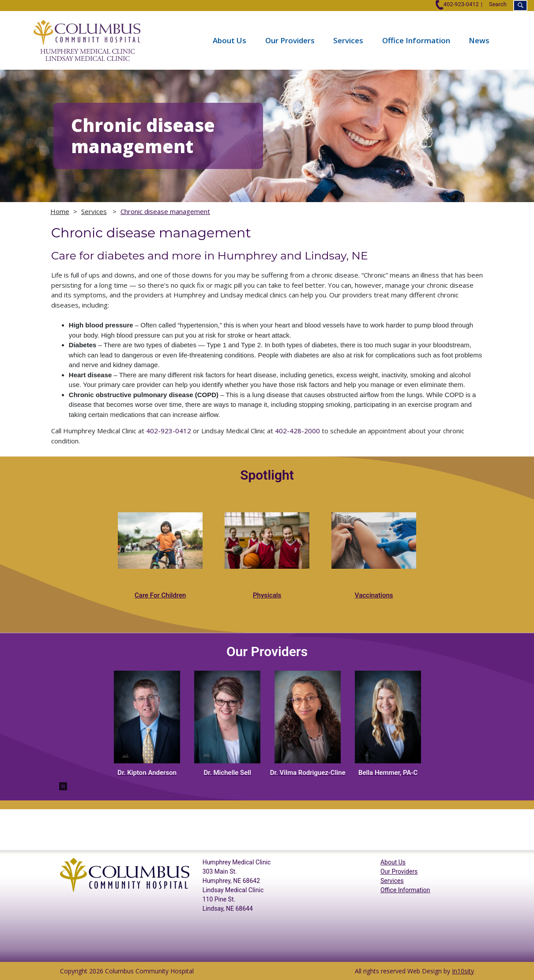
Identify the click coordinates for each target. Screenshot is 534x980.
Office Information (416, 40)
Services (348, 40)
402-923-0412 (457, 4)
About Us (229, 40)
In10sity (463, 971)
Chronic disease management (165, 211)
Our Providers (290, 40)
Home (60, 211)
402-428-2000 (297, 431)
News (479, 40)
